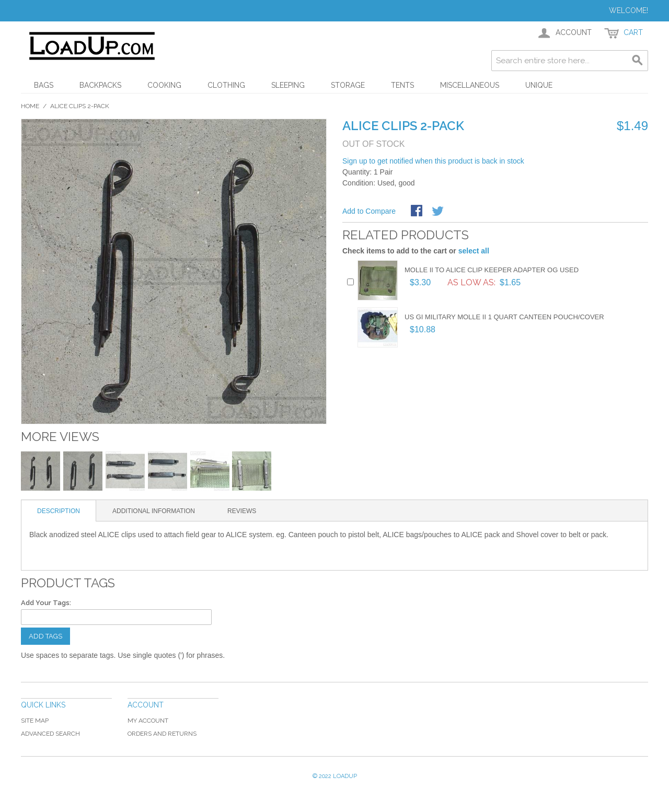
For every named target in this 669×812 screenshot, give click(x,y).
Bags (44, 85)
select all (474, 251)
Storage (348, 85)
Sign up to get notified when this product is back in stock (433, 161)
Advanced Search (50, 734)
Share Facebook (418, 212)
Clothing (226, 85)
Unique (539, 85)
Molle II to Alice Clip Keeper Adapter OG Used (492, 270)
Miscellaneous (470, 85)
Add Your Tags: (46, 603)
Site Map (35, 721)
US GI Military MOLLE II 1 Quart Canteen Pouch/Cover (504, 317)
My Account (148, 721)
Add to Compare (369, 211)
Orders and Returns (162, 734)
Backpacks (100, 85)
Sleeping (288, 85)
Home (30, 106)
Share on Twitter (439, 212)
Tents (402, 85)
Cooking (164, 85)
